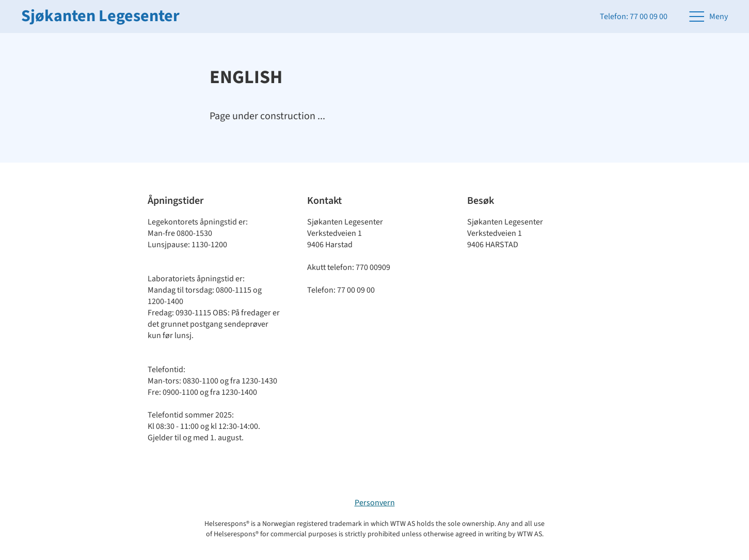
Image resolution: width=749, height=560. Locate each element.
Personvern (375, 503)
